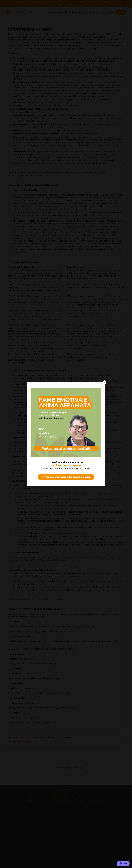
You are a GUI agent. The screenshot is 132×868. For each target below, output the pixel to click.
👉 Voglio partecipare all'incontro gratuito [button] (66, 477)
